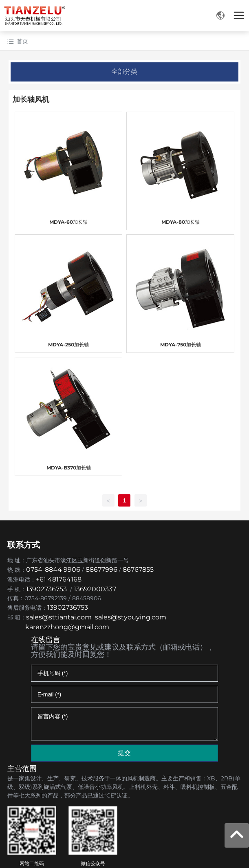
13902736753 (46, 589)
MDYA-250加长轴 (68, 345)
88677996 (101, 569)
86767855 (138, 569)
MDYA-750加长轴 (181, 345)
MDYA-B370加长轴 (69, 468)
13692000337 (95, 589)
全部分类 (124, 72)
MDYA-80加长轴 (181, 222)
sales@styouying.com (131, 617)
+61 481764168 (59, 579)
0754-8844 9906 (53, 569)
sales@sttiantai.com (59, 617)
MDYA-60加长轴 (68, 222)
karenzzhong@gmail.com (67, 627)
